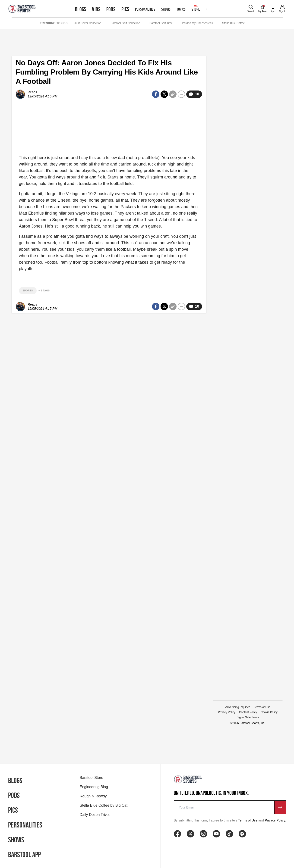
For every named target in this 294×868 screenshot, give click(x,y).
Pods (111, 9)
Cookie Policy (269, 712)
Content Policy (248, 712)
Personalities (145, 9)
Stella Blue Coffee (234, 23)
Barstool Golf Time (161, 23)
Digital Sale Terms (248, 717)
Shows (166, 9)
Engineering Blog (94, 787)
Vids (96, 9)
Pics (125, 9)
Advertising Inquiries (238, 707)
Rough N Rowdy (93, 796)
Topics (181, 9)
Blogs (81, 9)
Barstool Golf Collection (125, 23)
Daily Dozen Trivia (95, 815)
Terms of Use (262, 707)
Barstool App (24, 854)
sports (28, 291)
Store (196, 9)
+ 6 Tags (44, 291)
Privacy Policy (227, 712)
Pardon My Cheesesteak (198, 23)
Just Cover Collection (88, 23)
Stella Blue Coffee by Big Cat (104, 805)
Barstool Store (91, 778)
